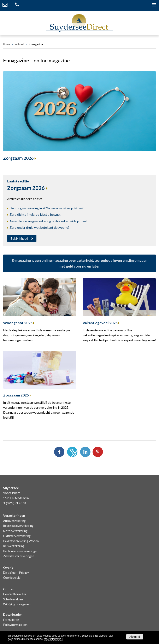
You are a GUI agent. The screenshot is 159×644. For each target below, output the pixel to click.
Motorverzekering (15, 531)
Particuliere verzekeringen (21, 551)
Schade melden (13, 599)
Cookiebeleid (12, 578)
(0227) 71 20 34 (16, 503)
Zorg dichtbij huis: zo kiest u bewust (35, 214)
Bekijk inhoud (19, 239)
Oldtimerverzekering (17, 536)
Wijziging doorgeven (17, 604)
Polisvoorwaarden (15, 625)
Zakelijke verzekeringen (19, 556)
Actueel (20, 44)
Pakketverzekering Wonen (21, 541)
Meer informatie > (54, 639)
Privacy (24, 573)
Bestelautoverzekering (18, 526)
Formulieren (11, 620)
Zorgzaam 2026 (18, 158)
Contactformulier (15, 594)
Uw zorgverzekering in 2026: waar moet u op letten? (46, 208)
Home (7, 44)
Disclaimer (10, 573)
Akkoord (135, 637)
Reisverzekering (14, 546)
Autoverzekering (14, 521)
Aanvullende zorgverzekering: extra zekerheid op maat (48, 221)
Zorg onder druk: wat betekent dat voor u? (40, 227)
